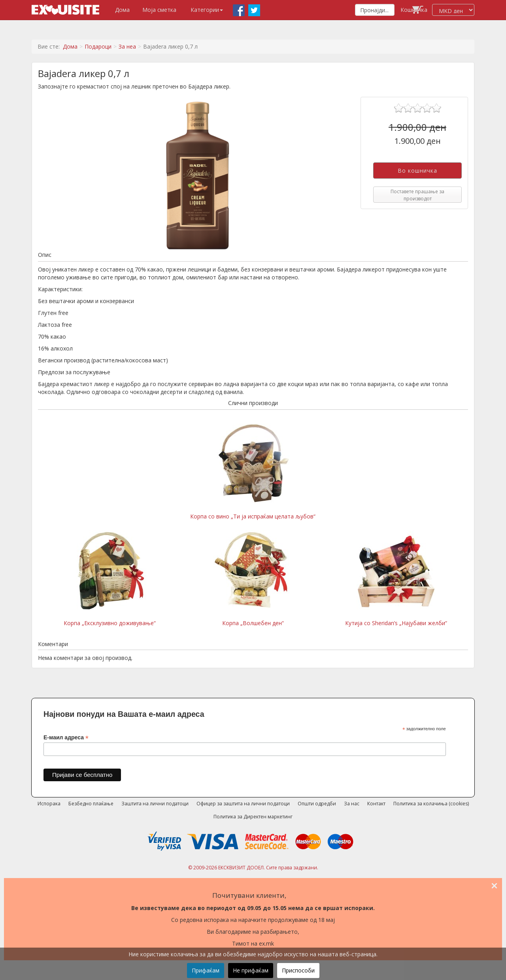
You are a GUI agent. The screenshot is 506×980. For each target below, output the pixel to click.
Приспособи (298, 970)
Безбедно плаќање (91, 804)
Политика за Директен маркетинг (253, 817)
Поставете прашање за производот (417, 195)
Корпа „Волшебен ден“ (253, 579)
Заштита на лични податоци (155, 804)
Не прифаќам (251, 970)
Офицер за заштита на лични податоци (243, 804)
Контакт (376, 804)
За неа (127, 46)
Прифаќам (206, 970)
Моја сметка (159, 10)
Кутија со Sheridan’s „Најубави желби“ (396, 579)
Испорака (49, 804)
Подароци (98, 46)
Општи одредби (317, 804)
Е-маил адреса (66, 738)
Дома (122, 10)
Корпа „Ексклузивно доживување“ (110, 579)
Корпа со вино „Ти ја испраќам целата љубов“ (253, 472)
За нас (352, 804)
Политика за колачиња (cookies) (431, 804)
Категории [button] (207, 10)
